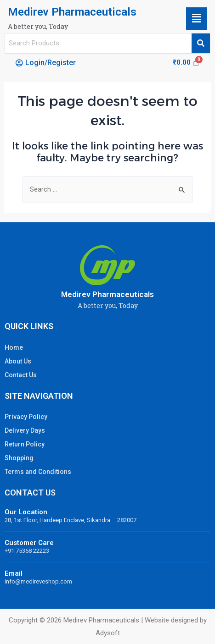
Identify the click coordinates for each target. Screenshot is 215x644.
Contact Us (21, 375)
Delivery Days (25, 430)
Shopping (19, 458)
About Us (18, 361)
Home (14, 347)
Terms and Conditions (38, 472)
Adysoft (108, 633)
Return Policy (25, 444)
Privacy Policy (26, 417)
